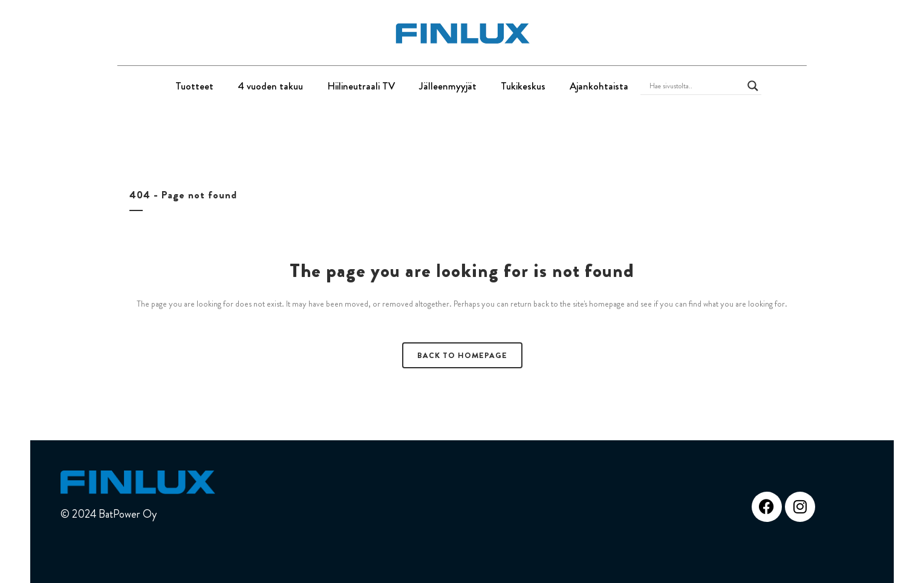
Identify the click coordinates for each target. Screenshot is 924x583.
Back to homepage (462, 355)
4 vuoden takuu (270, 86)
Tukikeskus (523, 86)
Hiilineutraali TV (361, 86)
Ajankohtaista (599, 86)
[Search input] (695, 86)
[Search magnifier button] (753, 86)
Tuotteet (194, 86)
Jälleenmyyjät (448, 86)
